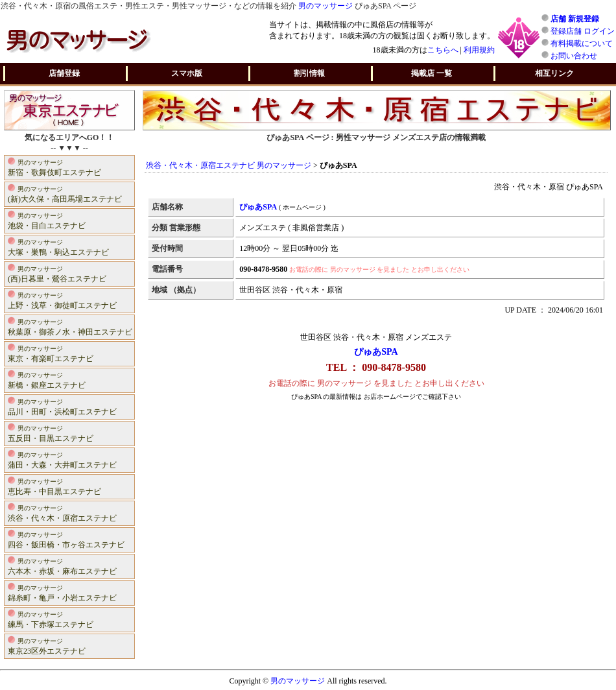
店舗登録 (64, 73)
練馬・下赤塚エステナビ (51, 619)
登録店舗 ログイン (583, 31)
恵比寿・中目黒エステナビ (54, 486)
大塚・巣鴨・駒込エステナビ (58, 247)
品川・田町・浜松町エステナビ (62, 406)
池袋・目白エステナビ (47, 220)
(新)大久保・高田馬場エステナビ (65, 194)
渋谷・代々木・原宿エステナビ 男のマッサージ (229, 165)
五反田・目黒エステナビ (51, 433)
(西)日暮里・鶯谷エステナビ (57, 273)
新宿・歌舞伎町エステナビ (54, 167)
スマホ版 (187, 73)
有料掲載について (582, 43)
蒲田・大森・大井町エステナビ (62, 459)
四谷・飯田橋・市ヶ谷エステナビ (66, 539)
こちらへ (443, 50)
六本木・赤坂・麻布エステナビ (62, 566)
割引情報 (309, 73)
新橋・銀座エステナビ (47, 380)
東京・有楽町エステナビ (51, 353)
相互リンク (554, 73)
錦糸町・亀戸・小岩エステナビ (62, 592)
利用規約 (479, 50)
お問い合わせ (574, 56)
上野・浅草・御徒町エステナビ (62, 300)
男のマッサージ (326, 6)
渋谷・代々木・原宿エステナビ (62, 513)
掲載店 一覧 (432, 73)
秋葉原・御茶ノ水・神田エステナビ (70, 327)
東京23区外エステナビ (47, 646)
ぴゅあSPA (376, 352)
